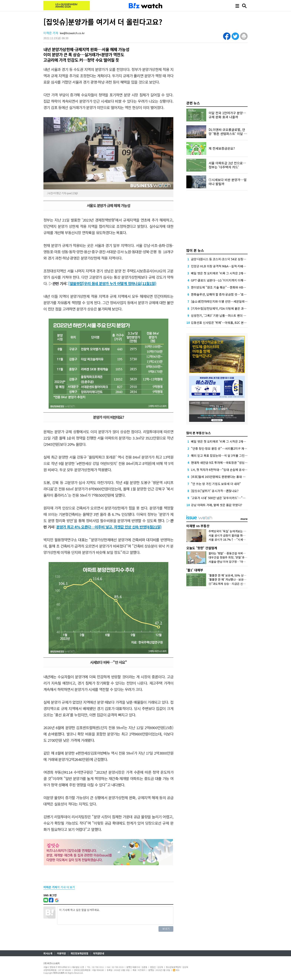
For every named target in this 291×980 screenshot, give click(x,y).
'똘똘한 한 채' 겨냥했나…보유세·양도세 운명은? (237, 579)
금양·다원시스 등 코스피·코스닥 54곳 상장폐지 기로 (223, 259)
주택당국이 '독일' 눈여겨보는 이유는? (231, 531)
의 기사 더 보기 (59, 887)
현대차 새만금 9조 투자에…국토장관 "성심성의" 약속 (224, 463)
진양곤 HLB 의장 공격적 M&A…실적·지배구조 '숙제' (224, 266)
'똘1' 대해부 (195, 570)
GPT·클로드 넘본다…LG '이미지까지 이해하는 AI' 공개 (225, 280)
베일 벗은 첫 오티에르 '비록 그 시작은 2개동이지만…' (224, 273)
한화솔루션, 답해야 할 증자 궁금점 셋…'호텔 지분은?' (224, 294)
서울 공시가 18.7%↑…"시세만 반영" (231, 539)
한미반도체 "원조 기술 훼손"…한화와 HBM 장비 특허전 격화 (229, 287)
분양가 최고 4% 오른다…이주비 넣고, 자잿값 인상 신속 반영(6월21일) (109, 527)
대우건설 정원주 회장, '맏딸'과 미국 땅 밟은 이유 (237, 557)
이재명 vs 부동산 (198, 526)
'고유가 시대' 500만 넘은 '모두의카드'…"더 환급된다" (225, 498)
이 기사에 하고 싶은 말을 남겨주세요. (115, 916)
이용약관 (61, 953)
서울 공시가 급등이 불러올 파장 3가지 (231, 535)
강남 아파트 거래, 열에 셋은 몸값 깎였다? (217, 505)
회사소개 (48, 953)
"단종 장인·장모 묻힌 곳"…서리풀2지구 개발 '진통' (223, 448)
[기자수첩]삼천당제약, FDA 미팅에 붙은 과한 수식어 (223, 308)
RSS (176, 970)
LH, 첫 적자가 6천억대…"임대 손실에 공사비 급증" (223, 470)
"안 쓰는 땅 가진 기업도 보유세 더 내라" (216, 484)
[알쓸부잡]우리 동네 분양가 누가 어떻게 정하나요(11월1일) (112, 283)
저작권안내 (99, 953)
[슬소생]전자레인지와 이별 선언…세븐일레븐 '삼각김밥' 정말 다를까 (234, 301)
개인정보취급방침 (79, 953)
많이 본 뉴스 (195, 250)
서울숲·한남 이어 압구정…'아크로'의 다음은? (235, 562)
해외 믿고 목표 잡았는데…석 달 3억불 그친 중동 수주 (224, 455)
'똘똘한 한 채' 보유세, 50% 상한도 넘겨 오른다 (236, 575)
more (244, 519)
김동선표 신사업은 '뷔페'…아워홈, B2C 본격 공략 (222, 323)
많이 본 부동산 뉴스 (199, 433)
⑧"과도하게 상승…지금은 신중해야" (230, 584)
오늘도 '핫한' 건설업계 (202, 548)
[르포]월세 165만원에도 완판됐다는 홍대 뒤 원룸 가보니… (227, 477)
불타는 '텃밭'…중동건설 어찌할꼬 (228, 553)
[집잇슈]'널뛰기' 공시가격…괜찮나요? (215, 491)
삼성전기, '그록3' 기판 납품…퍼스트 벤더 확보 (220, 315)
